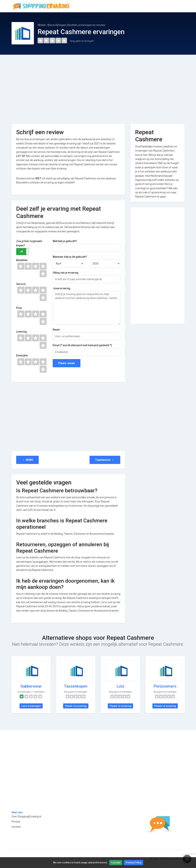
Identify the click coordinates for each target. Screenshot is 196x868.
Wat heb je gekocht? (65, 241)
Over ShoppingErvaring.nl (26, 816)
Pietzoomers (165, 686)
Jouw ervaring (62, 288)
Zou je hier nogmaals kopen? (29, 243)
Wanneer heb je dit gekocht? (70, 257)
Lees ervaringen (31, 706)
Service (21, 284)
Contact (16, 827)
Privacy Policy (133, 862)
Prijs (19, 308)
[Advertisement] (98, 87)
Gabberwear (31, 686)
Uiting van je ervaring (66, 273)
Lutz (120, 686)
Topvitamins (105, 460)
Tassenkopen (76, 686)
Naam (56, 330)
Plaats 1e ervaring (76, 706)
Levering (21, 332)
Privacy (16, 822)
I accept (116, 862)
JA (21, 251)
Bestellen (22, 260)
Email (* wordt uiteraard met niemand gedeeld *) (82, 345)
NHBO (28, 460)
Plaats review (67, 363)
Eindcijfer (22, 356)
